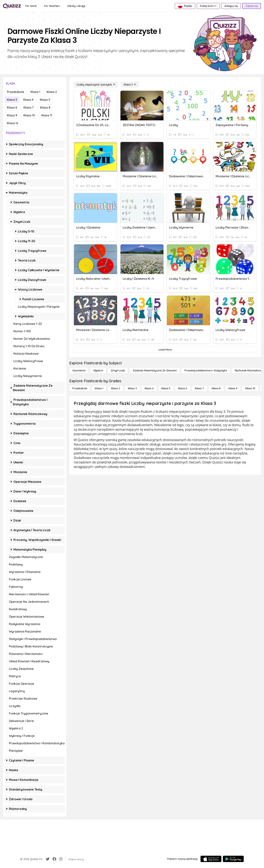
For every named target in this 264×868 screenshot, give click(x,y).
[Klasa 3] (130, 85)
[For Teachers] (52, 6)
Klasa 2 (52, 92)
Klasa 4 (28, 100)
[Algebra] (98, 370)
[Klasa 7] (199, 388)
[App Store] (211, 859)
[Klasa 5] (166, 388)
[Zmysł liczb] (118, 370)
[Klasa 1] (99, 388)
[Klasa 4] (149, 388)
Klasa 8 (45, 107)
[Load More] (165, 350)
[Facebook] (54, 859)
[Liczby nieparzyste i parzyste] (96, 85)
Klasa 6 (12, 107)
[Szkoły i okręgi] (76, 6)
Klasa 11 (47, 115)
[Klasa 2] (116, 388)
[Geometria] (79, 370)
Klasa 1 (35, 92)
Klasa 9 (12, 115)
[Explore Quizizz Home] (12, 6)
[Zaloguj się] (231, 6)
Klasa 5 (45, 100)
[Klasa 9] (233, 388)
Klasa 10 (29, 115)
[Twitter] (48, 859)
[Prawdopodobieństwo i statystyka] (206, 370)
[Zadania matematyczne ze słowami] (155, 370)
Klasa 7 (29, 107)
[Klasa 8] (216, 388)
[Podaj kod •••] (208, 6)
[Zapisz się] (252, 6)
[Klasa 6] (183, 388)
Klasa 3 (12, 100)
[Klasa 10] (250, 388)
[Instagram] (61, 859)
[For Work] (31, 6)
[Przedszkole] (80, 388)
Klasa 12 (13, 123)
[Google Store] (233, 859)
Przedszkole (16, 92)
